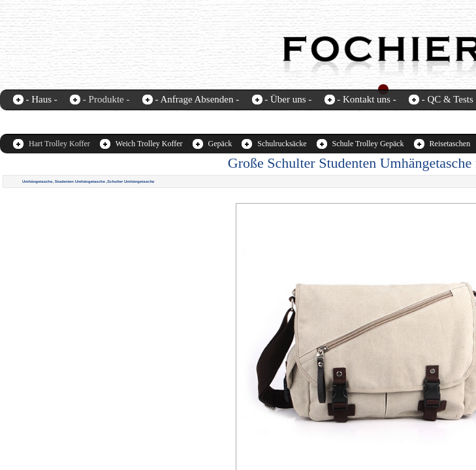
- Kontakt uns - (366, 99)
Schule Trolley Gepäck (368, 144)
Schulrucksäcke (282, 144)
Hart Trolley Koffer (59, 144)
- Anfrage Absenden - (197, 99)
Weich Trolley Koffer (149, 144)
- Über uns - (288, 99)
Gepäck (220, 144)
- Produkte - (106, 99)
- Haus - (42, 99)
